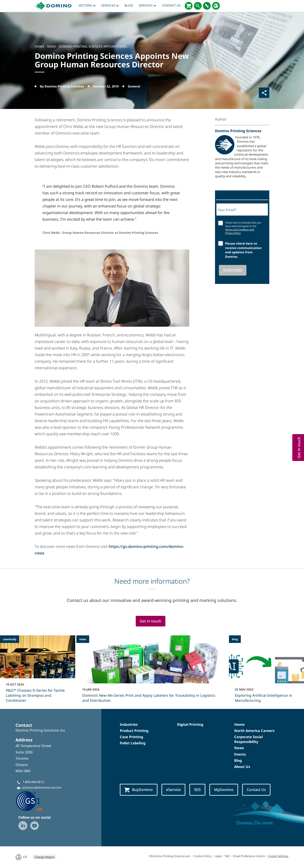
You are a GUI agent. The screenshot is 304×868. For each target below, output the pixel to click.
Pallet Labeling (133, 743)
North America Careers (254, 731)
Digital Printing (190, 724)
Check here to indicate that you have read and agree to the (243, 228)
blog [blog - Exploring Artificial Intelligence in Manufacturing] (235, 639)
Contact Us (171, 5)
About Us (242, 767)
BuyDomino (139, 790)
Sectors (87, 5)
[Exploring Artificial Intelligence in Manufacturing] (267, 672)
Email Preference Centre (249, 856)
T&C (227, 856)
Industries (129, 724)
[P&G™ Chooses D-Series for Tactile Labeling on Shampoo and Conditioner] (38, 672)
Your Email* (227, 210)
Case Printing (131, 737)
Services (110, 5)
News (239, 748)
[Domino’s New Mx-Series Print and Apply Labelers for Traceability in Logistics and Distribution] (152, 672)
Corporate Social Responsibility (248, 739)
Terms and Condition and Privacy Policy (240, 231)
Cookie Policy (203, 856)
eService (173, 790)
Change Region (44, 857)
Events (240, 754)
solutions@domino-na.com (42, 787)
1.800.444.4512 (33, 782)
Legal (218, 856)
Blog (238, 760)
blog (129, 5)
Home (239, 724)
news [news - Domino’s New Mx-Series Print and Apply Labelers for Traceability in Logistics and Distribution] (83, 639)
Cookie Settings (278, 856)
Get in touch (151, 621)
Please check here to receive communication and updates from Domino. (243, 250)
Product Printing (134, 731)
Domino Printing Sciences (238, 131)
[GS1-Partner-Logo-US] (35, 801)
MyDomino (224, 790)
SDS (197, 790)
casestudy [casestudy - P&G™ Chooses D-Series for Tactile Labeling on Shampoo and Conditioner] (10, 639)
